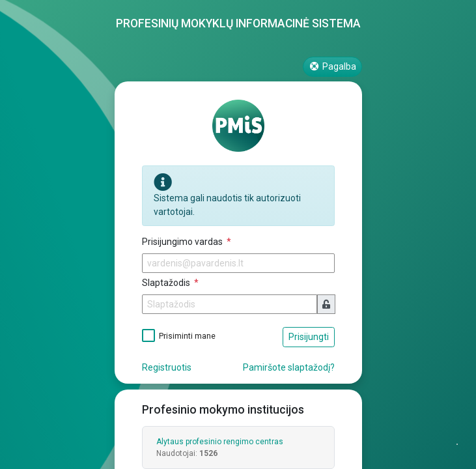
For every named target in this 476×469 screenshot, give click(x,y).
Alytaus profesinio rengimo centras (220, 442)
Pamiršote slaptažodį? (289, 367)
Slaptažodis (167, 283)
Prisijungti (309, 337)
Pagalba (332, 66)
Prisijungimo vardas (183, 242)
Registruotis (167, 367)
